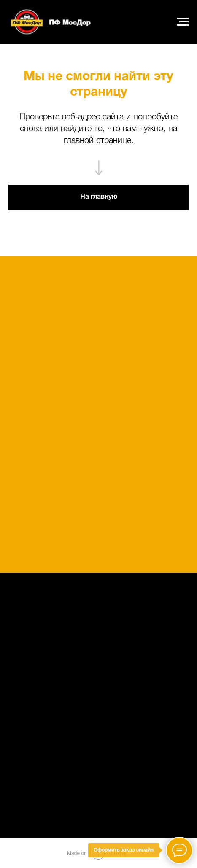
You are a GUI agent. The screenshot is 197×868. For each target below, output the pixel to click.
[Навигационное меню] (183, 22)
